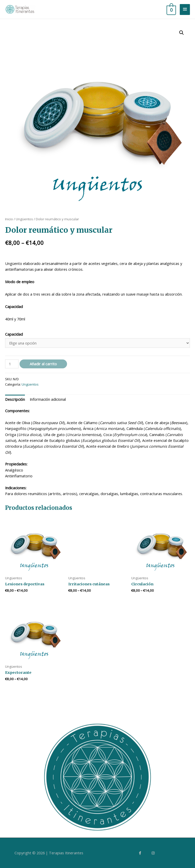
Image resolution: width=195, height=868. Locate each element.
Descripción (15, 399)
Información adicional (48, 399)
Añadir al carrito (43, 364)
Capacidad (14, 334)
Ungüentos (24, 219)
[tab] (15, 400)
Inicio (9, 219)
